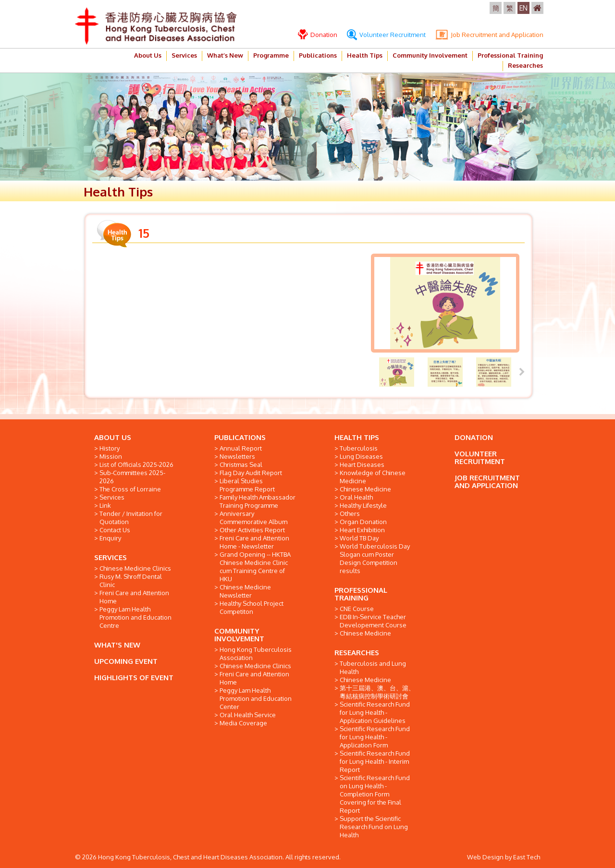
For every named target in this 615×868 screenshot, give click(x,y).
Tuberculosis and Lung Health (373, 667)
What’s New (225, 55)
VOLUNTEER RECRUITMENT (480, 458)
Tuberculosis (359, 448)
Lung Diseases (361, 456)
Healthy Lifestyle (363, 505)
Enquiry (110, 538)
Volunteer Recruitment (386, 35)
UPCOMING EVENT (126, 661)
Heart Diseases (362, 465)
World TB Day (359, 538)
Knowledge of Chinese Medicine (373, 477)
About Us (148, 55)
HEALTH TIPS (357, 437)
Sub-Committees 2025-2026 (132, 477)
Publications (318, 55)
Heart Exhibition (362, 530)
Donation (318, 35)
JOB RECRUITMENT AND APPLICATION (487, 482)
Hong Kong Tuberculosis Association (256, 654)
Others (350, 513)
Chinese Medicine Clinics (135, 568)
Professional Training (510, 55)
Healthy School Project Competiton (252, 607)
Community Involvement (430, 55)
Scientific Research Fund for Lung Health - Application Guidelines (375, 712)
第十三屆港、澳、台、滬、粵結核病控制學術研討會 (377, 692)
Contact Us (115, 530)
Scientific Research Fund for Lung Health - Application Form (375, 737)
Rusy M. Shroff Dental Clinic (131, 581)
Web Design (485, 857)
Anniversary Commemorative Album (253, 518)
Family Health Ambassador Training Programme (258, 501)
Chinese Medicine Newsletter (245, 591)
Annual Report (241, 448)
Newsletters (237, 456)
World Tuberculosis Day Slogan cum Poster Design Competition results (375, 558)
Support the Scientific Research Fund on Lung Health (374, 827)
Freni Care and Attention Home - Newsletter (254, 542)
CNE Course (357, 609)
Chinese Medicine (365, 489)
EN (523, 8)
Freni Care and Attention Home (134, 597)
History (110, 448)
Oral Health (356, 497)
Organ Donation (363, 522)
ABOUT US (113, 437)
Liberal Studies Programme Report (247, 485)
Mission (111, 456)
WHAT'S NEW (117, 645)
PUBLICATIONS (240, 437)
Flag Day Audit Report (251, 473)
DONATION (474, 437)
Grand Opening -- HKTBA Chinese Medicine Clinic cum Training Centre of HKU (255, 567)
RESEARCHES (357, 653)
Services (184, 55)
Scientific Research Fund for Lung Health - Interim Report (375, 761)
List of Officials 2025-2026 (136, 465)
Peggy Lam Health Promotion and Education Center (256, 698)
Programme (271, 55)
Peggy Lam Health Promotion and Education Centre (135, 617)
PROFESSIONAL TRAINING (361, 594)
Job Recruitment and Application (489, 35)
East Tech (527, 857)
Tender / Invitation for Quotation (131, 518)
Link (105, 505)
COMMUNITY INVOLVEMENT (239, 635)
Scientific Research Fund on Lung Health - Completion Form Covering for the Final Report (375, 794)
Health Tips (365, 55)
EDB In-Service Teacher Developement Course (373, 621)
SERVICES (111, 557)
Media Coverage (243, 723)
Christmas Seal (241, 465)
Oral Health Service (248, 715)
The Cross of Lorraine (130, 489)
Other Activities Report (252, 530)
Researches (525, 65)
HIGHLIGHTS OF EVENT (134, 678)
